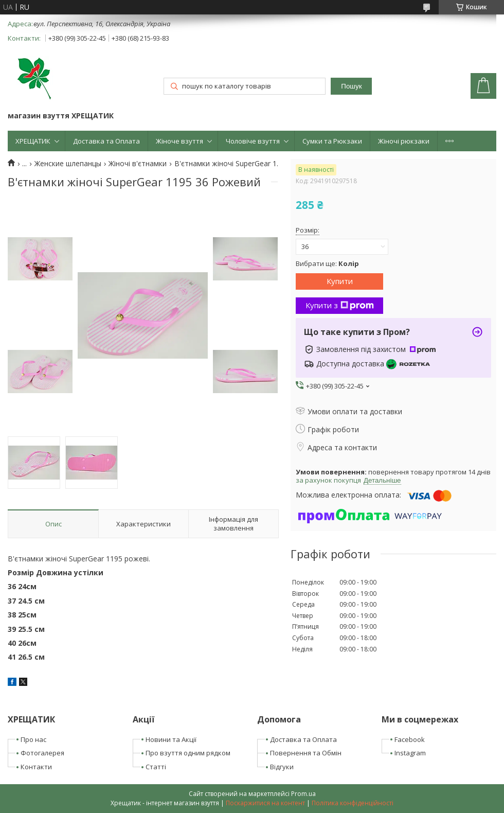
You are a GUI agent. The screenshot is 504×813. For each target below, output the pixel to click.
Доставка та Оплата (106, 141)
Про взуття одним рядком (188, 753)
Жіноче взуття (179, 141)
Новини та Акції (171, 739)
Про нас (33, 739)
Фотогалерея (42, 753)
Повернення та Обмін (306, 753)
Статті (156, 767)
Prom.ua (303, 794)
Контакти (36, 767)
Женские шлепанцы (68, 164)
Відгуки (282, 767)
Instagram (410, 753)
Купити (340, 281)
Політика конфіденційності (353, 803)
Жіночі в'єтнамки (138, 164)
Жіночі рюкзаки (404, 141)
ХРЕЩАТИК (33, 141)
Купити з (340, 305)
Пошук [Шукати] (351, 86)
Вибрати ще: (327, 263)
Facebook (410, 739)
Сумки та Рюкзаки (332, 141)
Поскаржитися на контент (265, 803)
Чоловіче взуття (253, 141)
